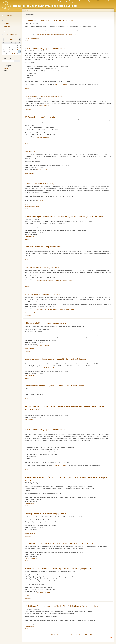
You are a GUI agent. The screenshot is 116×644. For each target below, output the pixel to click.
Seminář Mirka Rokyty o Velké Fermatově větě (44, 96)
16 (17, 49)
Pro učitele (79, 2)
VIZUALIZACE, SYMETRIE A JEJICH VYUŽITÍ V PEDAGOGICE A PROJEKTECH (59, 544)
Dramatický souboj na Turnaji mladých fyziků (43, 247)
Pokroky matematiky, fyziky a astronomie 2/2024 (45, 49)
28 (12, 54)
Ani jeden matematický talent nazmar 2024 (43, 294)
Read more (28, 41)
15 (15, 49)
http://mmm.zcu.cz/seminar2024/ (46, 593)
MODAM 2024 (31, 151)
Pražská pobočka (29, 236)
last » (92, 634)
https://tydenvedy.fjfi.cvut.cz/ (45, 201)
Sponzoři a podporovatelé (10, 34)
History (7, 18)
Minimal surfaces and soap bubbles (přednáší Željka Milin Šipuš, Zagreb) (55, 359)
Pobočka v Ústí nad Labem (32, 38)
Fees (7, 32)
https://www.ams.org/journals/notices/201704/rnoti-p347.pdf (40, 368)
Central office (9, 23)
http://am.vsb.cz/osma (43, 345)
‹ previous (53, 634)
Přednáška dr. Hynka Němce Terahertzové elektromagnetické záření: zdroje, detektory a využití (65, 217)
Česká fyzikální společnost (32, 206)
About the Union (8, 15)
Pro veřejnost (98, 2)
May (11, 39)
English (6, 71)
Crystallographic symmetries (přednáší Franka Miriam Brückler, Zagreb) (55, 386)
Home (26, 10)
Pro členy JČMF (59, 2)
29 (15, 54)
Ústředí (27, 204)
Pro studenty (70, 2)
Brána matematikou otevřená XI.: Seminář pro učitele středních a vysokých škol (58, 569)
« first (46, 634)
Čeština (6, 68)
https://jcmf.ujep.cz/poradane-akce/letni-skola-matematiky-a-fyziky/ (55, 281)
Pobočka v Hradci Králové (32, 313)
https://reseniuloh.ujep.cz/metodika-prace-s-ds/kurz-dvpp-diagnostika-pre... (57, 35)
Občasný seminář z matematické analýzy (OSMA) (46, 323)
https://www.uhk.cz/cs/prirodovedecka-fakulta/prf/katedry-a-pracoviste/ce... (57, 309)
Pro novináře (108, 2)
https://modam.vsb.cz (43, 170)
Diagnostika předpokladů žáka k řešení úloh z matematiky (49, 20)
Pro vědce (88, 2)
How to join (8, 29)
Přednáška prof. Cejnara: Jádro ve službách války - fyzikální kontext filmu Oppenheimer (61, 606)
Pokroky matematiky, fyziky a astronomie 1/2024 (45, 430)
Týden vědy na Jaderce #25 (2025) (39, 184)
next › (87, 634)
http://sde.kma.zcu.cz (43, 138)
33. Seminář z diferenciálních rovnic (40, 117)
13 (9, 49)
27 (9, 54)
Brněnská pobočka (30, 375)
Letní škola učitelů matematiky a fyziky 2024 (43, 268)
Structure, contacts (9, 21)
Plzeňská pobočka (30, 141)
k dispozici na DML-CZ (61, 85)
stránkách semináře (44, 105)
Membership (7, 26)
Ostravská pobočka (30, 173)
